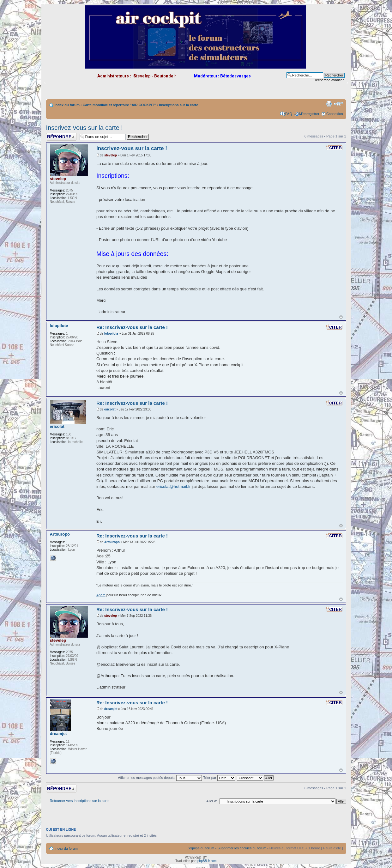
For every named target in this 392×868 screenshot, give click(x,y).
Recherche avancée (329, 80)
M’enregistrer (309, 114)
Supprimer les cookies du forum (242, 848)
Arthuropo (112, 542)
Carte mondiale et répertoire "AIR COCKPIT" (119, 105)
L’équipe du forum (200, 848)
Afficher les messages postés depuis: (160, 778)
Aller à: (212, 801)
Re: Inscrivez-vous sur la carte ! (132, 327)
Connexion (335, 114)
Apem (101, 595)
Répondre (61, 137)
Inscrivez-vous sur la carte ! (84, 128)
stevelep (111, 155)
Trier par (219, 778)
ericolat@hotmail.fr (174, 486)
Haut (341, 317)
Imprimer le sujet (329, 104)
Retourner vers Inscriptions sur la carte (80, 801)
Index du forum (67, 105)
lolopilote (111, 334)
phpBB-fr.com (207, 861)
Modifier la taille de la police (338, 104)
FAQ (289, 114)
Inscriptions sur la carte (178, 105)
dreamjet (111, 709)
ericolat (110, 409)
